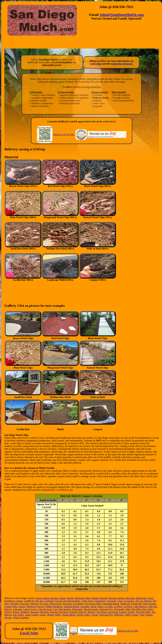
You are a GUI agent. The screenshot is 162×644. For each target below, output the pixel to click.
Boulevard (141, 598)
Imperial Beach (72, 606)
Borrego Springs (116, 598)
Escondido (78, 604)
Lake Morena (140, 606)
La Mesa (118, 606)
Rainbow (25, 612)
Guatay (22, 606)
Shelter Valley (54, 615)
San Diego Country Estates (121, 612)
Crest (120, 601)
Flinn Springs (149, 604)
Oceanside (119, 609)
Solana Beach (69, 615)
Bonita (95, 598)
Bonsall (103, 598)
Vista (142, 615)
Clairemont (100, 601)
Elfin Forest (55, 604)
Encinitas (67, 604)
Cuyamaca (129, 601)
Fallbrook (125, 604)
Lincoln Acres (45, 609)
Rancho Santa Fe (78, 612)
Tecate (95, 615)
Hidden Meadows (54, 606)
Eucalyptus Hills (93, 604)
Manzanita (77, 609)
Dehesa (148, 601)
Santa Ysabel (32, 615)
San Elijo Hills (143, 612)
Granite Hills (11, 606)
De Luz (139, 601)
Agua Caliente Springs (47, 598)
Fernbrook (136, 604)
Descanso (24, 604)
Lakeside (17, 609)
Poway (16, 612)
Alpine (62, 598)
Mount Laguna (91, 609)
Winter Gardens (21, 618)
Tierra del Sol (106, 615)
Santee (43, 615)
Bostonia (130, 598)
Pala (128, 609)
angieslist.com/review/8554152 (100, 137)
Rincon (92, 612)
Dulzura (34, 604)
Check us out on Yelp (64, 134)
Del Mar (14, 604)
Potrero (8, 612)
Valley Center (131, 615)
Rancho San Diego (60, 612)
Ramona (35, 612)
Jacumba (85, 606)
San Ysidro (18, 615)
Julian (100, 606)
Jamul (93, 606)
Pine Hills (136, 609)
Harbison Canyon (35, 606)
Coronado (111, 601)
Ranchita (45, 612)
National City (106, 609)
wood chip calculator (122, 64)
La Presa (128, 606)
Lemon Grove (30, 609)
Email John (29, 633)
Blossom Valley (83, 598)
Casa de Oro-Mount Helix (67, 601)
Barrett (70, 598)
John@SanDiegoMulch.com (122, 15)
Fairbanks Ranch (111, 604)
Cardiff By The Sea (33, 601)
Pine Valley (148, 609)
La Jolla (109, 606)
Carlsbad (49, 601)
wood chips (96, 64)
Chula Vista (87, 601)
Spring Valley (83, 615)
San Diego (101, 612)
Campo (19, 601)
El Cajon (44, 604)
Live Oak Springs (62, 609)
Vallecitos (119, 615)
